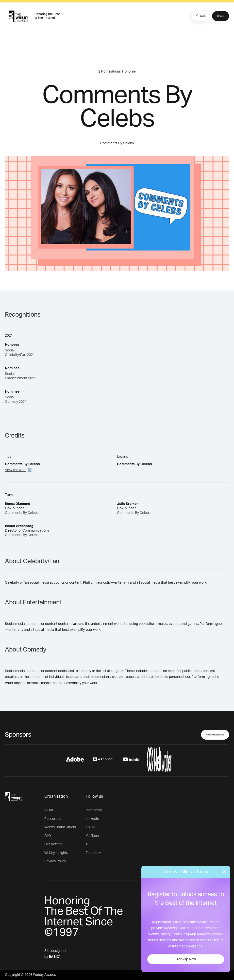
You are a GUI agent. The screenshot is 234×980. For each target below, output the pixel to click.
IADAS (49, 810)
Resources (53, 819)
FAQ (48, 836)
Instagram (94, 810)
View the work (16, 470)
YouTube (92, 836)
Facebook (93, 853)
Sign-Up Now (186, 959)
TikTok (91, 827)
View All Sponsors (215, 735)
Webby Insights (56, 853)
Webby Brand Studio (60, 827)
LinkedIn (92, 819)
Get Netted (53, 844)
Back (200, 16)
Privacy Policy (55, 861)
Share (221, 16)
